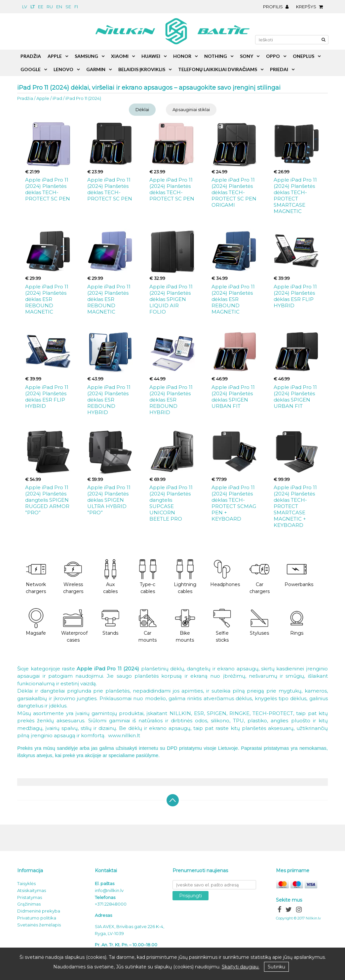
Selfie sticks (222, 626)
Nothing (216, 56)
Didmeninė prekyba (39, 911)
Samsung (86, 56)
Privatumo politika (37, 918)
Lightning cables (185, 577)
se (68, 7)
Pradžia (25, 98)
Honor (182, 56)
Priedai (279, 69)
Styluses (259, 622)
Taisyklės (26, 883)
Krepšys (311, 7)
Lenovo (63, 69)
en (59, 7)
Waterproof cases (74, 626)
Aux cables (110, 577)
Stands (110, 622)
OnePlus (304, 56)
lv (25, 7)
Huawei (151, 56)
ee (41, 7)
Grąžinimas (29, 904)
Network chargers (36, 577)
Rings (297, 622)
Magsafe (36, 622)
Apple (43, 98)
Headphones (225, 573)
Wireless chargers (73, 577)
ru (50, 7)
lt (33, 7)
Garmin (96, 69)
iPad (57, 98)
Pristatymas (30, 897)
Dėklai (142, 109)
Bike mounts (185, 626)
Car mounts (148, 626)
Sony (247, 56)
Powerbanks (299, 573)
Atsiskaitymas (32, 890)
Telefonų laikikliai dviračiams (218, 69)
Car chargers (260, 577)
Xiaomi (120, 56)
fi (76, 7)
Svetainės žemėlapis (39, 925)
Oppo (273, 56)
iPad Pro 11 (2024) (83, 98)
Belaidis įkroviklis (142, 69)
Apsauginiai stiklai (191, 109)
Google (31, 69)
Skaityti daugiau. (241, 967)
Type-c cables (148, 577)
